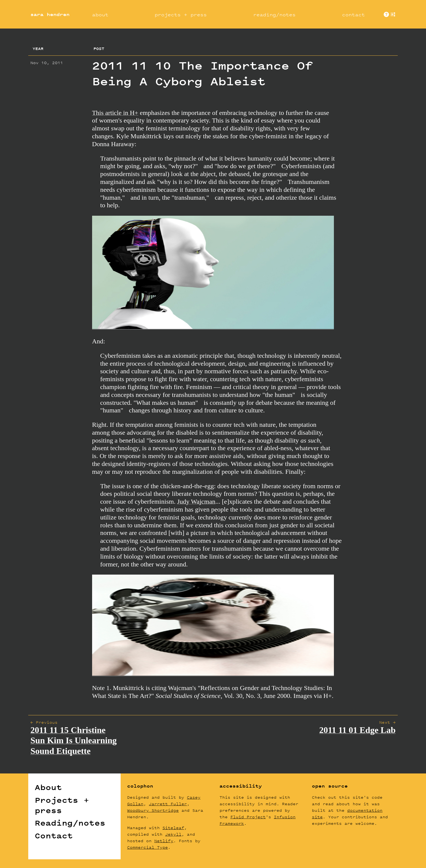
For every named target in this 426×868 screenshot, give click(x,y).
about (100, 14)
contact (353, 14)
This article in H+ (115, 113)
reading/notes (274, 14)
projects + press (181, 14)
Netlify (164, 841)
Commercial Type (148, 847)
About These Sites (386, 14)
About (48, 787)
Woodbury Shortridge (153, 810)
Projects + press (62, 805)
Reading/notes (70, 823)
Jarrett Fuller (168, 804)
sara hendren (50, 14)
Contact (54, 836)
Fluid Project (248, 817)
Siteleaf (173, 828)
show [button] (393, 14)
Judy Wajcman (196, 502)
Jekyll (173, 834)
